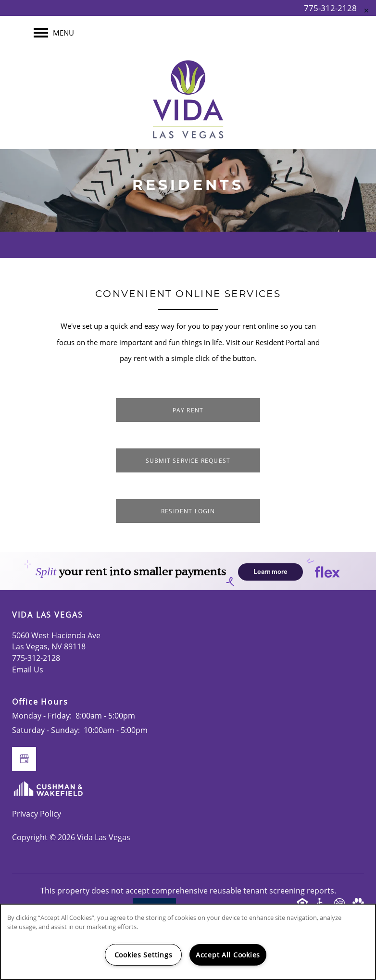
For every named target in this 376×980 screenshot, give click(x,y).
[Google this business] (24, 759)
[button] (188, 410)
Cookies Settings (144, 955)
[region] (188, 942)
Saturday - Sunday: (46, 730)
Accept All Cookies (228, 955)
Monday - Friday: (42, 716)
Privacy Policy (37, 814)
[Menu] (54, 33)
